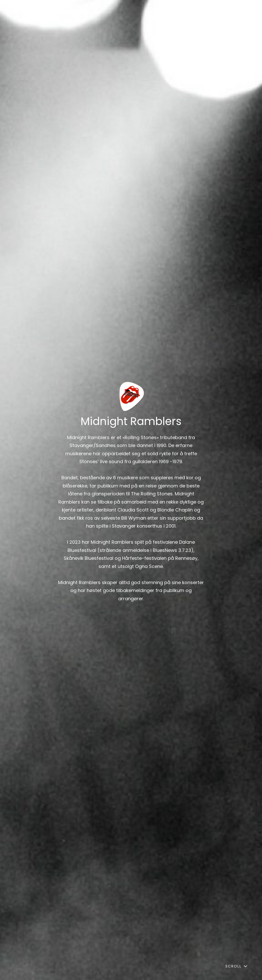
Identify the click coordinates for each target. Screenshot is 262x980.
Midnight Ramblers (131, 421)
